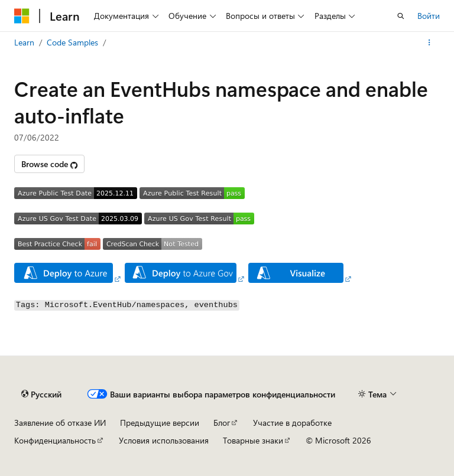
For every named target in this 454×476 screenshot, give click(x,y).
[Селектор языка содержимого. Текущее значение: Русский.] (41, 394)
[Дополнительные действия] (429, 43)
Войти (429, 16)
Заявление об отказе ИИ (60, 423)
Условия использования (164, 440)
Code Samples (72, 42)
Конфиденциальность (55, 440)
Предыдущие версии (160, 423)
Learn (24, 42)
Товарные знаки (253, 440)
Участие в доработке (292, 423)
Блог (222, 423)
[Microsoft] (22, 16)
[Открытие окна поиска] (401, 16)
